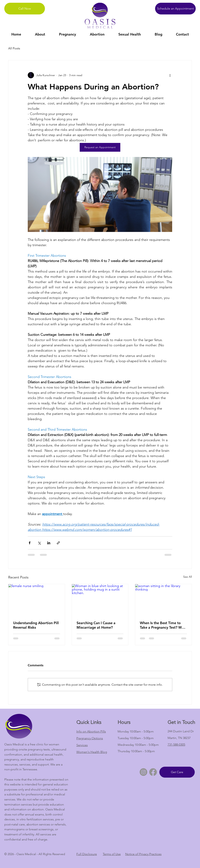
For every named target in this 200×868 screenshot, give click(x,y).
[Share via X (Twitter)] (39, 543)
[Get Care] (177, 772)
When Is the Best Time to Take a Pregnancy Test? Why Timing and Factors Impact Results (163, 625)
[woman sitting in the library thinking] (163, 600)
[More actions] (170, 75)
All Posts (14, 48)
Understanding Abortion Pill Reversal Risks (36, 625)
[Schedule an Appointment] (175, 9)
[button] (40, 34)
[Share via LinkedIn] (49, 543)
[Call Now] (25, 9)
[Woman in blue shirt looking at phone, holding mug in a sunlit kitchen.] (100, 600)
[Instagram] (143, 772)
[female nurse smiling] (37, 600)
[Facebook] (153, 772)
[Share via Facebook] (30, 543)
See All (187, 577)
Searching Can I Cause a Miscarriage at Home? (96, 625)
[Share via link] (58, 543)
